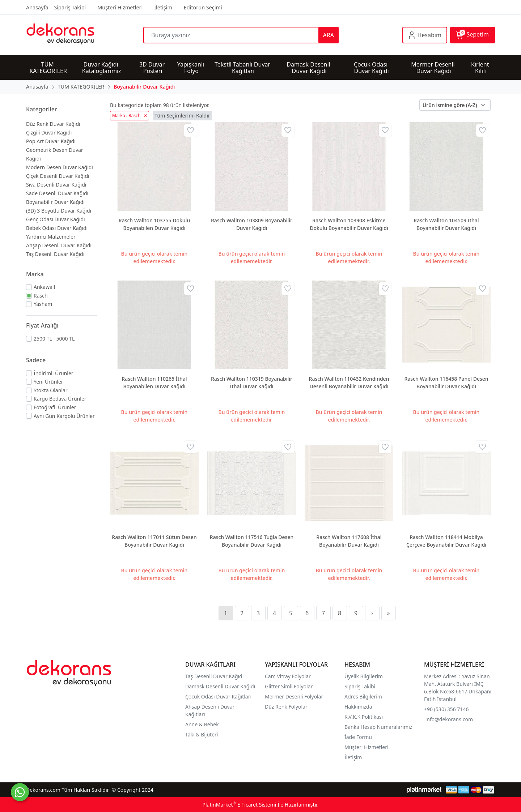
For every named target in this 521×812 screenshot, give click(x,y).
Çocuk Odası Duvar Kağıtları (218, 696)
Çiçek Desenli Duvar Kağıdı (58, 176)
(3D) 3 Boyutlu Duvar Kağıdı (59, 211)
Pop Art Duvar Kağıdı (51, 141)
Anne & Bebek (202, 724)
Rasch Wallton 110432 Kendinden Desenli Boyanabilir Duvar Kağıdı (349, 383)
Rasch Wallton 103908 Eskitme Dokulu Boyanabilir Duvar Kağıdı (349, 224)
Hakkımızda (358, 707)
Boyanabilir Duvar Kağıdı (55, 202)
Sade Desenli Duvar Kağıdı (57, 193)
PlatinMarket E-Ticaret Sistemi (239, 805)
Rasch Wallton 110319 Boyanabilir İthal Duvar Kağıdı (252, 383)
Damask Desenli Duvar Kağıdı (220, 686)
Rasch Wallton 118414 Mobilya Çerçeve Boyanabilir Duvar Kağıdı (446, 541)
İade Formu (358, 737)
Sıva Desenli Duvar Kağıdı (56, 185)
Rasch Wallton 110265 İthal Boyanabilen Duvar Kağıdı (154, 383)
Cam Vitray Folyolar (288, 676)
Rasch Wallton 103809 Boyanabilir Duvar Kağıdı (252, 224)
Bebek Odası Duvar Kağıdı (57, 228)
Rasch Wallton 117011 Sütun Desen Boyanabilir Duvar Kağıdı (154, 541)
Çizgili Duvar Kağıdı (49, 133)
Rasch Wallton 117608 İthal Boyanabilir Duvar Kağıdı (349, 541)
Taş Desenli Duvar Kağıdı (55, 254)
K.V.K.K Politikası (364, 717)
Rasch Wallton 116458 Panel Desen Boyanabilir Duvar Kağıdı (446, 383)
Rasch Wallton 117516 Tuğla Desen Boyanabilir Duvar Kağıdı (252, 541)
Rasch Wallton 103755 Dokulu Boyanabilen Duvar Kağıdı (154, 224)
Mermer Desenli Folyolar (294, 696)
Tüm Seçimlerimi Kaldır (182, 116)
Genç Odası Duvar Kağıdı (56, 219)
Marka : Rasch (130, 116)
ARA (329, 35)
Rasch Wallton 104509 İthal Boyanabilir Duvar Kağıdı (446, 224)
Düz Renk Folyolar (286, 707)
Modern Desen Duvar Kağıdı (60, 167)
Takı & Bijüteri (202, 734)
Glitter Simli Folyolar (289, 686)
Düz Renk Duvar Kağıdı (53, 124)
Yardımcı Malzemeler (51, 237)
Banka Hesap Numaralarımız (378, 727)
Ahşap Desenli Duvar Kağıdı (59, 245)
